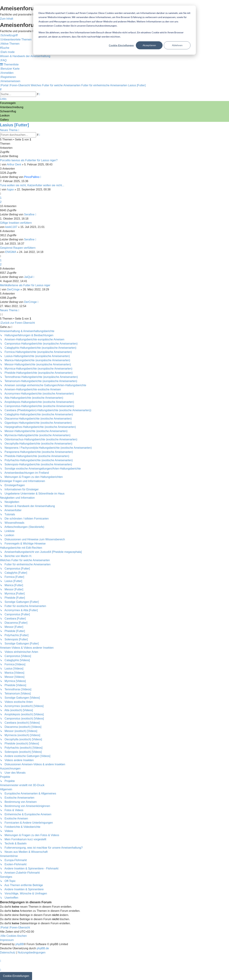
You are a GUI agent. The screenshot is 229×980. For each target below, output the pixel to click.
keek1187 (11, 227)
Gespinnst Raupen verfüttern (18, 248)
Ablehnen (177, 45)
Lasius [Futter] (14, 125)
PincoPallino (32, 177)
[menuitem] (16, 39)
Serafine (29, 214)
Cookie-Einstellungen (121, 45)
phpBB (20, 944)
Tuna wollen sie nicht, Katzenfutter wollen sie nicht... (32, 185)
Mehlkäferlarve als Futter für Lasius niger (25, 285)
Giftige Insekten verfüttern (16, 223)
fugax (10, 189)
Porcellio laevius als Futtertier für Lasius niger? (29, 160)
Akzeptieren (149, 45)
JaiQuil (28, 277)
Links (3, 99)
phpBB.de (43, 948)
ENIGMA (11, 252)
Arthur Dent (14, 164)
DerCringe (13, 289)
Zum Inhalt (7, 19)
